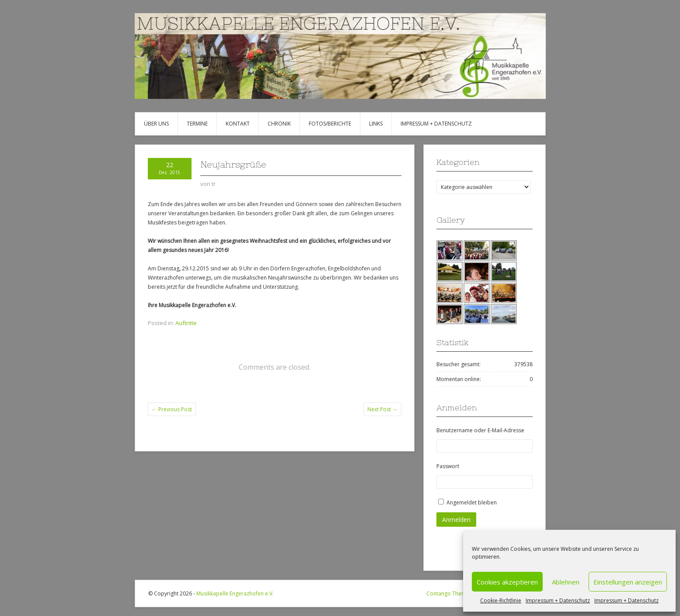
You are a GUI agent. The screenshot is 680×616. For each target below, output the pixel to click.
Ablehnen (566, 582)
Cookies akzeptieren (507, 582)
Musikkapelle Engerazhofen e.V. (235, 593)
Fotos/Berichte (330, 124)
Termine (197, 124)
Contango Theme (448, 593)
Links (376, 124)
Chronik (279, 124)
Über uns (156, 124)
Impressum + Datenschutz (558, 600)
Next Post (382, 409)
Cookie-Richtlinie (501, 600)
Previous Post (172, 409)
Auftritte (186, 323)
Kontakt (238, 124)
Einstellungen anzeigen (628, 582)
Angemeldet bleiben (472, 502)
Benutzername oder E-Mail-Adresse (480, 430)
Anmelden (456, 520)
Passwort (448, 466)
